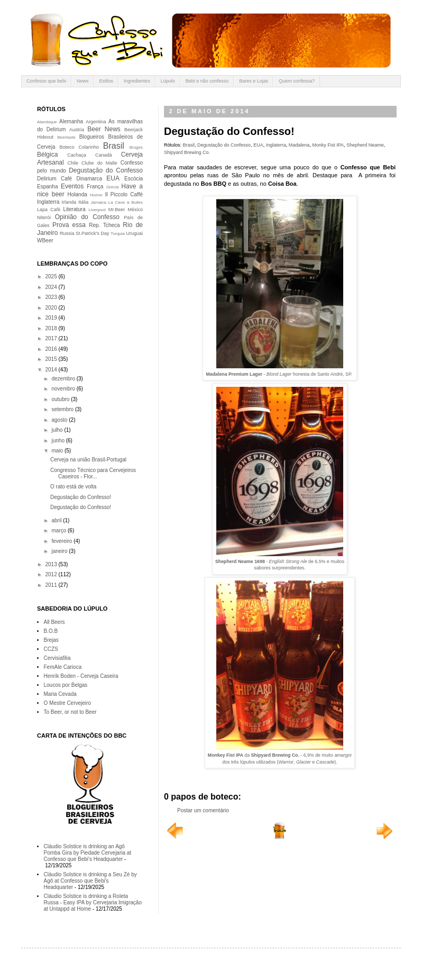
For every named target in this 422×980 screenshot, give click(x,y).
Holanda (77, 194)
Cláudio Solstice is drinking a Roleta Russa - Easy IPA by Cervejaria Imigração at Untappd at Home (93, 902)
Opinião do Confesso (87, 217)
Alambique (47, 122)
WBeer (45, 241)
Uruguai (134, 233)
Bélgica (47, 155)
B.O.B (51, 631)
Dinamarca (89, 179)
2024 (52, 287)
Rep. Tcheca (104, 225)
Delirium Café (54, 179)
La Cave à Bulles (126, 202)
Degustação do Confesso (224, 145)
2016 (52, 349)
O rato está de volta (73, 487)
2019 (52, 318)
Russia (67, 233)
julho (58, 430)
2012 (52, 574)
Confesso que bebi (46, 81)
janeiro (60, 551)
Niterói (44, 217)
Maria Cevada (60, 694)
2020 (52, 308)
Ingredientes (137, 81)
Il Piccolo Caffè (124, 194)
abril (57, 520)
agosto (60, 420)
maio (58, 451)
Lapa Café (49, 210)
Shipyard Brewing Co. (187, 152)
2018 (52, 328)
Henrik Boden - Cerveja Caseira (81, 676)
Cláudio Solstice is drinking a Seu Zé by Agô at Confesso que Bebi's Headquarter (90, 881)
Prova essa (69, 225)
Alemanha (71, 121)
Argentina (96, 122)
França (95, 187)
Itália (83, 202)
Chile (73, 163)
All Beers (54, 622)
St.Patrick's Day (92, 233)
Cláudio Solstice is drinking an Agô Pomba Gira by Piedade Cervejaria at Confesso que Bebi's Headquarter (88, 853)
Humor (96, 195)
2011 (52, 585)
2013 (52, 564)
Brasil (189, 145)
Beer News (104, 129)
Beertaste (66, 137)
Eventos (72, 186)
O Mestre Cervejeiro (67, 703)
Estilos (107, 81)
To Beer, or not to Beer (70, 712)
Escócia (134, 179)
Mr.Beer (117, 210)
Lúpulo (168, 81)
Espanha (47, 187)
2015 (52, 359)
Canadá (104, 155)
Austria (77, 130)
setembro (63, 409)
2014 (52, 370)
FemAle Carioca (63, 667)
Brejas (51, 640)
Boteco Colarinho (79, 147)
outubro (61, 399)
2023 (52, 297)
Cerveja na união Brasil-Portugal (88, 460)
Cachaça (77, 155)
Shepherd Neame (365, 145)
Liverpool (97, 210)
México (135, 210)
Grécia (113, 187)
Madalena (299, 145)
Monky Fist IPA (328, 145)
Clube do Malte (99, 163)
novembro (64, 389)
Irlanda (69, 202)
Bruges (136, 147)
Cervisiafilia (57, 658)
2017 (52, 338)
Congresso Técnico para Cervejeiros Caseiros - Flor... (93, 473)
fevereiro (62, 541)
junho (58, 441)
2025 (52, 276)
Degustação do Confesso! (81, 497)
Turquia (118, 234)
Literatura (75, 209)
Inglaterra (276, 145)
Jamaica (98, 202)
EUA (258, 145)
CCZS (51, 649)
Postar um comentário (203, 810)
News (83, 81)
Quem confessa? (297, 81)
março (59, 530)
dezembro (64, 379)
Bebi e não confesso (207, 81)
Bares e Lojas (254, 81)
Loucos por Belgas (66, 685)
